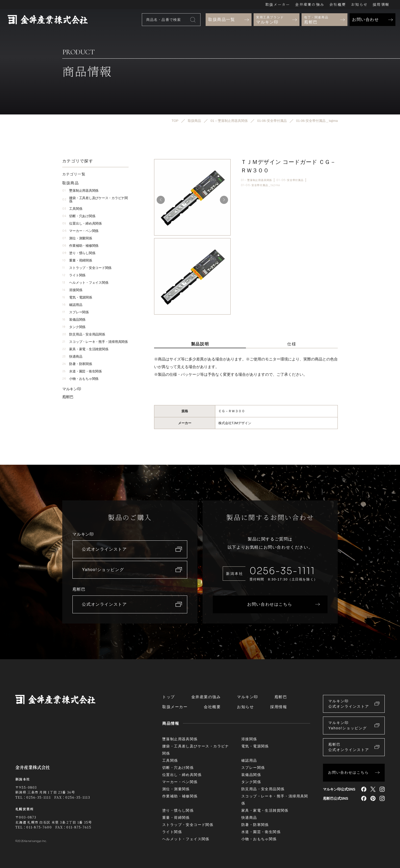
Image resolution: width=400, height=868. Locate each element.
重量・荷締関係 (77, 260)
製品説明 (200, 344)
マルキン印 (72, 389)
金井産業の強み (310, 4)
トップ (169, 697)
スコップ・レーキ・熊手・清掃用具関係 (95, 342)
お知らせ (359, 4)
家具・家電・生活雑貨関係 (85, 349)
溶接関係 (72, 290)
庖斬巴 (68, 397)
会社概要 (338, 4)
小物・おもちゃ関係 (80, 379)
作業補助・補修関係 (80, 246)
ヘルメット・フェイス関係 (85, 283)
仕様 (292, 344)
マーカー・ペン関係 (80, 231)
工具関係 (72, 209)
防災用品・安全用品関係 (84, 334)
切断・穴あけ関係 (79, 216)
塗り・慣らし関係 (79, 253)
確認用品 (72, 305)
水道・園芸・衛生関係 (82, 371)
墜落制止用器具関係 (80, 191)
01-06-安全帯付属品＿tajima (260, 185)
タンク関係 (74, 327)
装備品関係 (74, 320)
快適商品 (72, 357)
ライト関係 (74, 275)
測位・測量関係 (77, 238)
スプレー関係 (76, 312)
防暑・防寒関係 (77, 364)
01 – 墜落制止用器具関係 (256, 180)
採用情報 (381, 4)
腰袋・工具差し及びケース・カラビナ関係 (95, 200)
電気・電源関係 (77, 297)
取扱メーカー (278, 4)
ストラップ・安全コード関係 (87, 268)
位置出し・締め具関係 (82, 223)
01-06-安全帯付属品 (290, 180)
